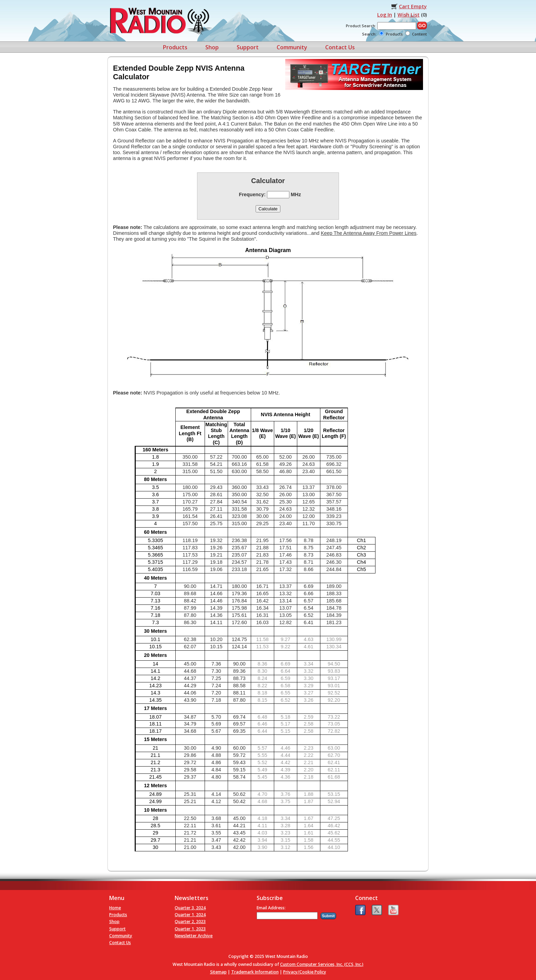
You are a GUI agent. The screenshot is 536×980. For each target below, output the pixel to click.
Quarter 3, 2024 (190, 908)
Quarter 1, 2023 (190, 929)
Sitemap (218, 972)
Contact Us (340, 47)
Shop (212, 47)
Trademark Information (255, 972)
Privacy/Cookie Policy (305, 972)
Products (175, 47)
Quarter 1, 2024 (190, 915)
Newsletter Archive (194, 936)
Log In (385, 15)
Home (115, 908)
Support (248, 47)
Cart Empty (413, 6)
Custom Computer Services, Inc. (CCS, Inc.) (322, 964)
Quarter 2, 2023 (190, 922)
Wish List (409, 15)
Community (292, 47)
